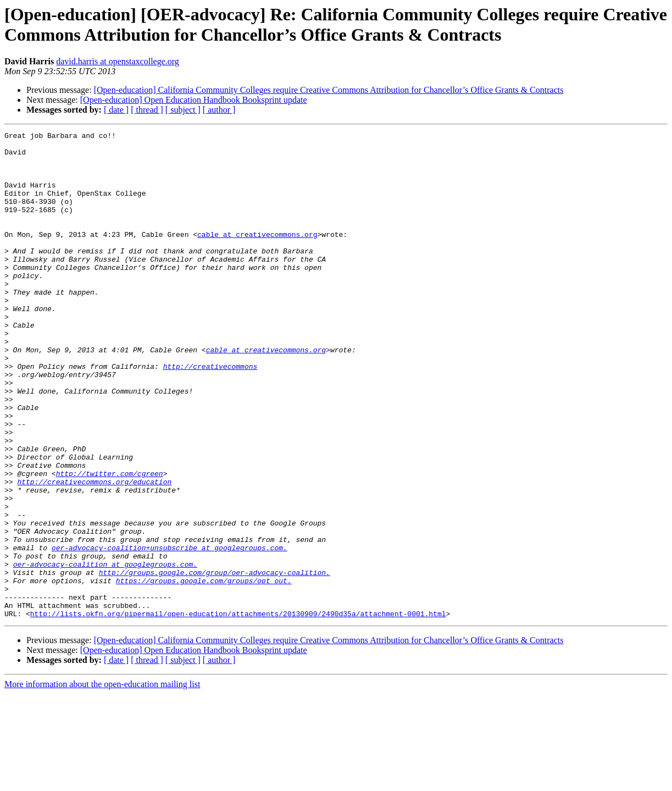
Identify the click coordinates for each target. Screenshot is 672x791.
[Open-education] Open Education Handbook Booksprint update (194, 100)
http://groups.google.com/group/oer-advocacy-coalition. (215, 661)
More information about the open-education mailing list (102, 781)
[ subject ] (183, 110)
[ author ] (219, 110)
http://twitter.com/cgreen (110, 543)
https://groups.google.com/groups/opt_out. (204, 671)
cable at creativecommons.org (257, 256)
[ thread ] (147, 110)
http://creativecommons (210, 414)
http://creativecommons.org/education (94, 552)
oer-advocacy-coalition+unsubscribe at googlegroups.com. (170, 632)
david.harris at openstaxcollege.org (118, 61)
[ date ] (116, 110)
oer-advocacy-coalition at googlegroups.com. (105, 651)
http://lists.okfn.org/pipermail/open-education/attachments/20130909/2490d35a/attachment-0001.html (238, 711)
